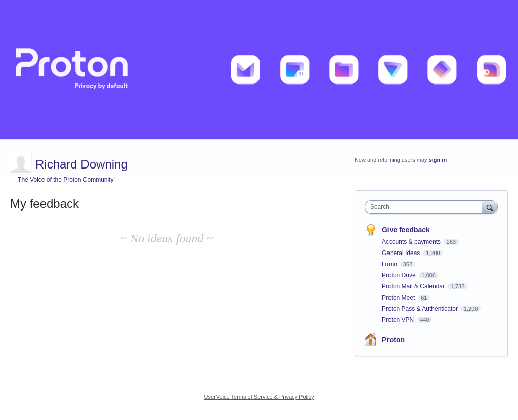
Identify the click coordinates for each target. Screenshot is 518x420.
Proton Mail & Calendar (414, 286)
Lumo (390, 264)
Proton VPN (399, 320)
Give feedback (406, 230)
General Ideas (402, 253)
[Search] (490, 207)
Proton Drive (400, 275)
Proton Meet (399, 298)
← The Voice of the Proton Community (62, 180)
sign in (438, 160)
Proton (393, 340)
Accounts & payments (412, 242)
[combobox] (426, 207)
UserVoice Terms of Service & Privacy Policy (259, 397)
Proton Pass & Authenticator (421, 309)
